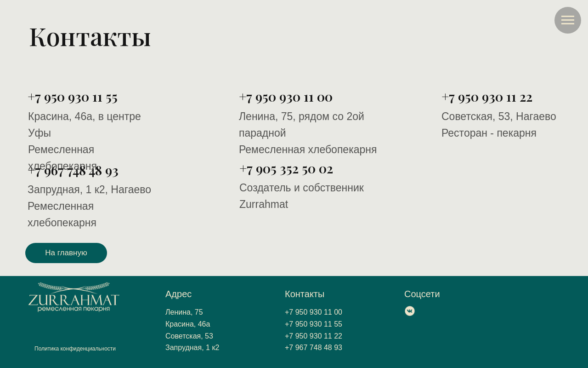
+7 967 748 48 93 (73, 170)
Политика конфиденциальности (75, 349)
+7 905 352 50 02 (286, 168)
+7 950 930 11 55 (73, 96)
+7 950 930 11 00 (286, 96)
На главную (66, 253)
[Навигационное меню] (568, 20)
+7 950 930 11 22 (487, 96)
